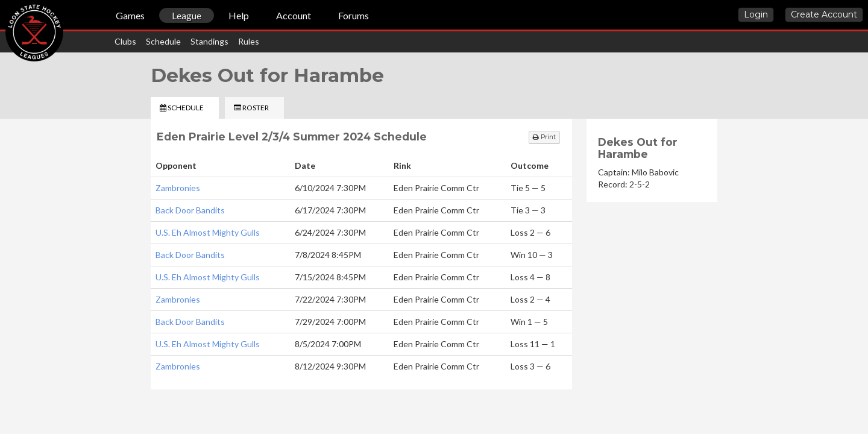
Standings (209, 41)
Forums (354, 15)
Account (294, 15)
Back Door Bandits (190, 210)
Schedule (163, 41)
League (187, 15)
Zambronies (178, 188)
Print (544, 137)
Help (239, 15)
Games (130, 15)
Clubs (125, 41)
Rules (249, 41)
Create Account (824, 14)
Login (756, 14)
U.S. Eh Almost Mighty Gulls (208, 232)
